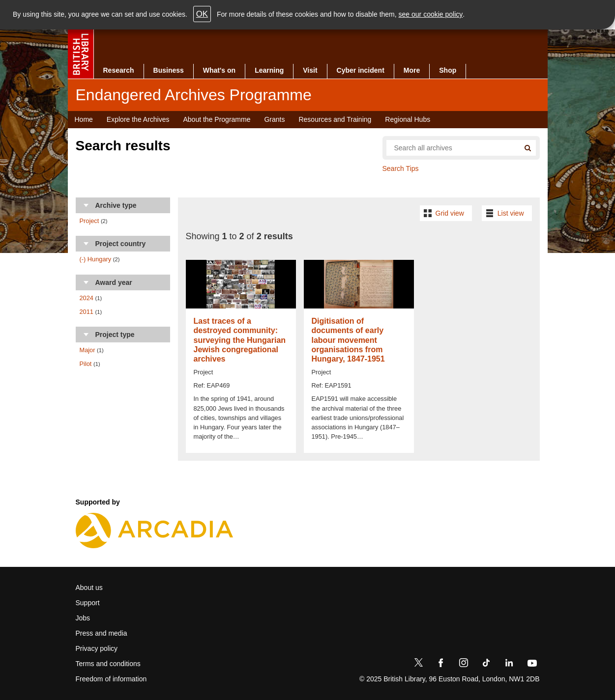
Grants (274, 119)
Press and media (102, 633)
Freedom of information (111, 679)
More (412, 70)
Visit (310, 70)
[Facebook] (441, 665)
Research (119, 70)
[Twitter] (418, 665)
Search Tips (401, 168)
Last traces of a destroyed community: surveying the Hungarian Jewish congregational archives (240, 340)
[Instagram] (464, 665)
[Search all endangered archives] (449, 148)
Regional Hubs (408, 119)
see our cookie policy (431, 14)
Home (84, 119)
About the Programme (217, 119)
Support (88, 603)
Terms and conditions (108, 664)
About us (89, 588)
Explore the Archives (138, 119)
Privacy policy (97, 648)
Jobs (83, 618)
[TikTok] (486, 665)
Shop (448, 70)
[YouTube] (532, 665)
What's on (219, 70)
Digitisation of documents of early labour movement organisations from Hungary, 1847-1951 (348, 340)
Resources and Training (335, 119)
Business (169, 70)
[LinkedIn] (509, 665)
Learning (269, 70)
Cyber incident (361, 70)
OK (202, 14)
